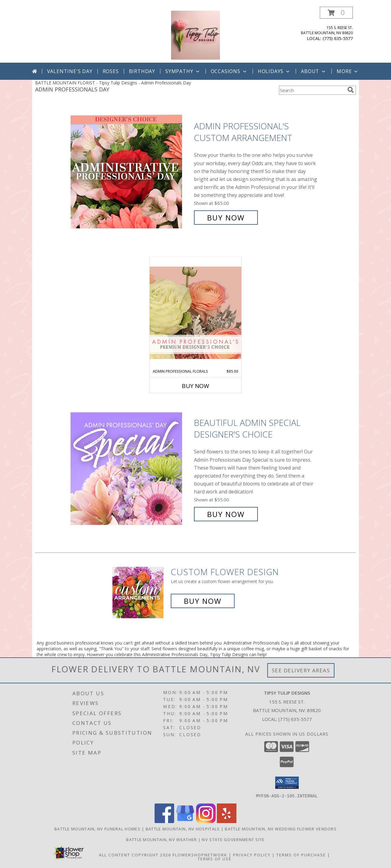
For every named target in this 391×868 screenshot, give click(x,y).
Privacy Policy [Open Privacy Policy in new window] (252, 855)
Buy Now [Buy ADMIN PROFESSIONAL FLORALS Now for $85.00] (195, 386)
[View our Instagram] (206, 821)
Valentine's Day (70, 71)
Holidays (274, 71)
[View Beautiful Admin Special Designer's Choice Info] (131, 469)
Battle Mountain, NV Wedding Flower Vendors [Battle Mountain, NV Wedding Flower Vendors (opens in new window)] (281, 829)
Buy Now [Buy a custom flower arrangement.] (203, 601)
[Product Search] (312, 90)
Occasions (229, 71)
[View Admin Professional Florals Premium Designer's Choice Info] (195, 313)
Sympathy (183, 71)
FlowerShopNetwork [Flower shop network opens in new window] (200, 855)
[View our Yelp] (227, 821)
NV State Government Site (233, 839)
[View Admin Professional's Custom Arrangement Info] (131, 172)
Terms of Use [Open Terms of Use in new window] (215, 859)
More (348, 71)
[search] (351, 90)
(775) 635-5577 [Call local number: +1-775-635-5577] (338, 38)
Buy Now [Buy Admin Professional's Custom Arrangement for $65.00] (226, 218)
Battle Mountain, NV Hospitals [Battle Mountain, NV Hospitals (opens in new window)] (183, 829)
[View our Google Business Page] (185, 821)
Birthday (142, 71)
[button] (336, 13)
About (314, 71)
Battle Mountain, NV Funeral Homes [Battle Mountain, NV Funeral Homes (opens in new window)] (97, 829)
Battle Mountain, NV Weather (161, 839)
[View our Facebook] (164, 821)
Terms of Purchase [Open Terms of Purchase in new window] (301, 855)
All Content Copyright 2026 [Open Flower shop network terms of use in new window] (135, 855)
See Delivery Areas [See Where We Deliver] (301, 670)
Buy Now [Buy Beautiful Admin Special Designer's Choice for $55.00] (226, 514)
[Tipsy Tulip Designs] (195, 35)
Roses (111, 71)
